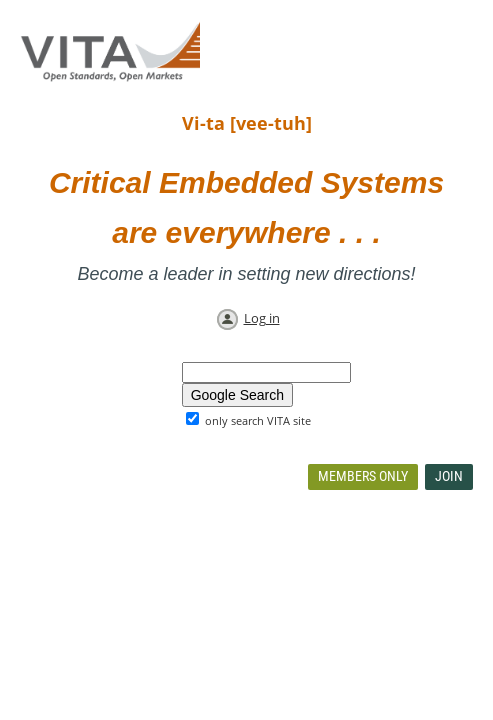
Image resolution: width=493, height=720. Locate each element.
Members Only (363, 476)
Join (449, 476)
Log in (262, 318)
